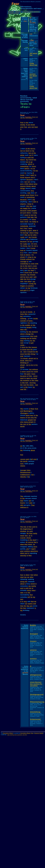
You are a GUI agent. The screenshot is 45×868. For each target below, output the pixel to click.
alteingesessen (36, 675)
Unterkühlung (35, 712)
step (33, 590)
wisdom (23, 531)
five (36, 273)
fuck (27, 222)
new (22, 389)
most (22, 354)
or (25, 197)
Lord (34, 527)
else (32, 177)
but (30, 153)
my (33, 151)
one (24, 312)
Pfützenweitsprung (37, 702)
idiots (29, 213)
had (22, 222)
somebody (24, 226)
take (22, 279)
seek (29, 157)
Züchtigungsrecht (37, 694)
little (27, 184)
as (30, 155)
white (22, 155)
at (26, 149)
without (29, 259)
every (29, 590)
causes (23, 459)
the (27, 123)
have (30, 228)
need (26, 215)
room (35, 266)
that (29, 217)
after (32, 577)
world (22, 426)
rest (25, 424)
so (24, 151)
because (30, 180)
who (35, 235)
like (26, 235)
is (25, 123)
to (26, 157)
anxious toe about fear (33, 76)
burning (33, 383)
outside (23, 321)
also (22, 422)
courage (23, 262)
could (36, 372)
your (22, 127)
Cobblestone (25, 475)
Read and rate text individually (29, 118)
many (26, 422)
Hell (30, 556)
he (30, 361)
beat (36, 127)
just (22, 184)
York (36, 409)
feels (22, 314)
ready (34, 222)
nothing (23, 230)
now (29, 193)
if (32, 155)
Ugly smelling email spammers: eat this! (17, 735)
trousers (33, 641)
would (30, 352)
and (31, 277)
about (31, 184)
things (23, 188)
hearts (23, 418)
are (21, 213)
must (28, 195)
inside (30, 312)
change (28, 334)
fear (26, 127)
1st (26, 604)
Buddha (33, 625)
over (35, 459)
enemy (23, 125)
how (22, 250)
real (22, 343)
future (23, 160)
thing (33, 354)
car (28, 577)
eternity (23, 556)
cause (29, 372)
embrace (24, 507)
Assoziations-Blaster (8, 733)
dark (35, 540)
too (37, 171)
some (29, 211)
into (22, 281)
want (33, 175)
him (30, 376)
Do (28, 533)
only (32, 418)
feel (32, 575)
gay (26, 244)
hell (27, 383)
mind (22, 367)
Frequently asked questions (31, 12)
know (33, 125)
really (35, 213)
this (28, 206)
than (22, 341)
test (32, 215)
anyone (27, 177)
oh (32, 244)
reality (34, 586)
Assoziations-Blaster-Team (27, 733)
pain (29, 374)
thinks (29, 186)
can (33, 127)
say (34, 200)
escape (23, 470)
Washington (28, 411)
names (30, 604)
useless (27, 551)
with (37, 264)
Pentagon (24, 413)
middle (28, 325)
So (28, 477)
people (23, 195)
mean (22, 536)
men (29, 266)
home (22, 175)
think (32, 195)
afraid (22, 257)
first (28, 279)
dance (28, 255)
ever (22, 356)
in (21, 253)
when (22, 553)
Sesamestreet (25, 472)
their (22, 330)
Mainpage (11, 12)
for (29, 208)
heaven (34, 347)
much (28, 151)
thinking (23, 363)
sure (35, 244)
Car (33, 475)
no (34, 169)
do (33, 268)
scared (23, 538)
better (34, 338)
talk (35, 202)
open (28, 378)
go (32, 162)
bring (31, 284)
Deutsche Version (13, 13)
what (36, 184)
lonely (25, 219)
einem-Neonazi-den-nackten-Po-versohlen (36, 684)
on (27, 288)
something (24, 166)
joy (34, 281)
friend (31, 160)
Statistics (18, 12)
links (28, 470)
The (22, 409)
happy (25, 208)
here (27, 277)
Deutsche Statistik (39, 733)
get (32, 343)
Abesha (23, 477)
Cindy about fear (33, 64)
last (22, 599)
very (32, 191)
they (37, 233)
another (31, 286)
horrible (28, 354)
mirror (33, 149)
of (27, 321)
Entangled (34, 634)
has (35, 160)
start (22, 577)
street (33, 584)
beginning (27, 529)
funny (25, 246)
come (33, 264)
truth (36, 336)
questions (34, 551)
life (34, 325)
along (22, 582)
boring (26, 233)
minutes (23, 275)
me (27, 162)
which (30, 164)
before (27, 169)
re (29, 553)
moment (35, 332)
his (37, 365)
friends (34, 237)
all (32, 459)
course (31, 542)
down (31, 385)
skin (22, 505)
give (30, 230)
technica (33, 659)
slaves (23, 466)
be (24, 277)
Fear (22, 123)
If (27, 125)
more (35, 547)
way (32, 217)
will (22, 277)
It (36, 584)
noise (24, 372)
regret (33, 549)
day (28, 606)
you (29, 125)
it (21, 129)
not (22, 151)
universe (33, 650)
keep (30, 204)
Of (27, 542)
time (37, 380)
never (34, 166)
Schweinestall (35, 719)
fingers (23, 286)
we (35, 602)
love (22, 464)
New (33, 409)
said (31, 531)
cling (30, 257)
